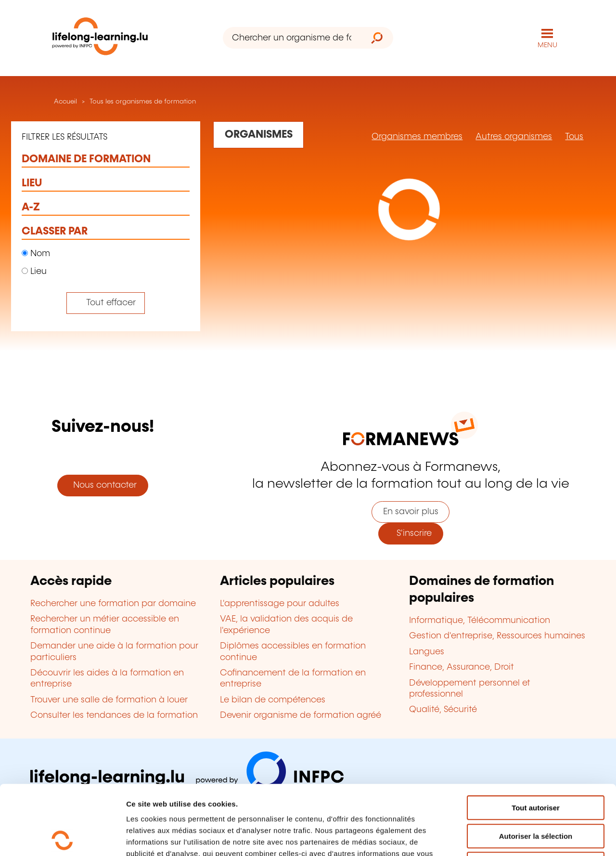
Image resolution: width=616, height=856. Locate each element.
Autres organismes (514, 137)
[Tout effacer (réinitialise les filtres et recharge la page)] (106, 303)
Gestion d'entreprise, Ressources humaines (497, 636)
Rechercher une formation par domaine (113, 604)
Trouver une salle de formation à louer (109, 700)
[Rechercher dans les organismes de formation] (258, 135)
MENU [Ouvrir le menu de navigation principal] (547, 45)
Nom (36, 254)
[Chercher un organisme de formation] (292, 38)
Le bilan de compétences (273, 700)
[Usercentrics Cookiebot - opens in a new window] (62, 837)
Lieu (34, 272)
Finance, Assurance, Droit (462, 667)
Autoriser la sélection (536, 767)
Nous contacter (103, 485)
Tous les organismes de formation (143, 102)
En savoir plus (411, 512)
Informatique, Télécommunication (480, 621)
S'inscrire (411, 533)
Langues (427, 652)
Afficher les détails (530, 837)
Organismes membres (417, 137)
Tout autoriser (536, 738)
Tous (574, 137)
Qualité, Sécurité (443, 710)
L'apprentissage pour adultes (280, 604)
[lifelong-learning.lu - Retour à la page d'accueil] (100, 38)
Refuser (536, 795)
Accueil (64, 102)
